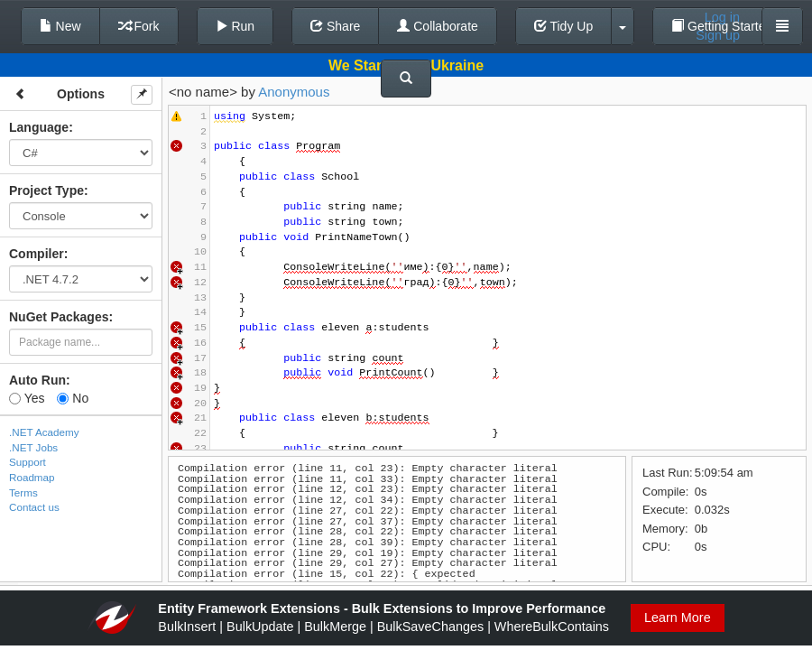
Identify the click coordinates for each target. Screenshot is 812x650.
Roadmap (32, 477)
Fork (139, 26)
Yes (27, 398)
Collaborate (438, 26)
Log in (722, 17)
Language (39, 127)
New (60, 26)
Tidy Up (563, 26)
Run (235, 26)
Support (28, 462)
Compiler (37, 254)
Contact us (34, 507)
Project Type (46, 190)
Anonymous (294, 92)
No (73, 398)
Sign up (718, 35)
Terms (23, 492)
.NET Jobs (33, 447)
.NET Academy (44, 432)
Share (335, 26)
